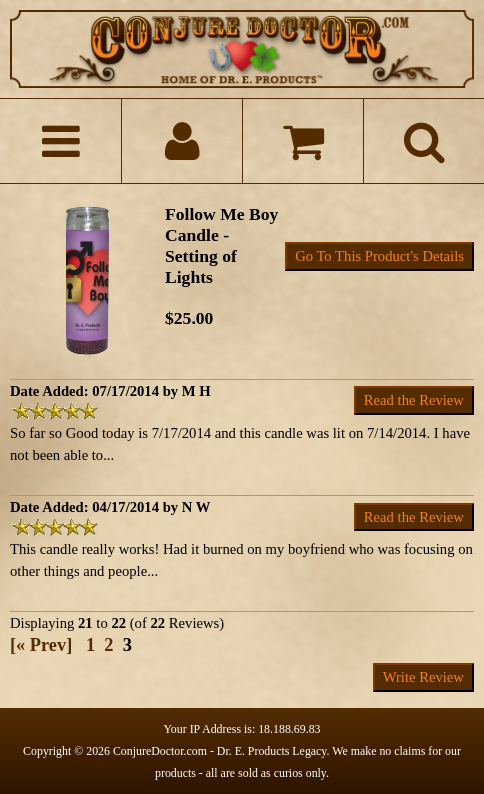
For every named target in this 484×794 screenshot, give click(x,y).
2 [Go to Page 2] (108, 645)
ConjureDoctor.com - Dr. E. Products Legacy (220, 751)
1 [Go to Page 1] (90, 645)
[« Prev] (41, 645)
